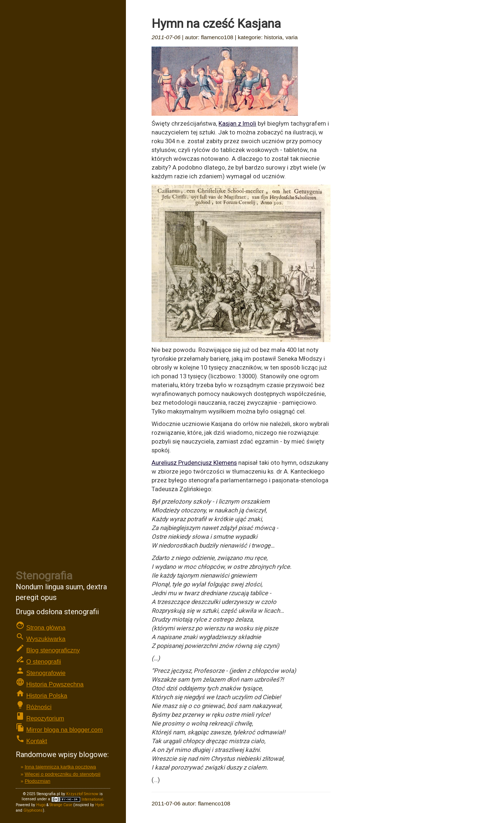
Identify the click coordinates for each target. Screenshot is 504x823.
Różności (39, 707)
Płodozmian (37, 781)
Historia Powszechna (55, 684)
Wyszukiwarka (46, 639)
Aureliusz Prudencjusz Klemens (194, 463)
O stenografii (44, 662)
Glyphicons (33, 810)
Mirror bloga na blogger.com (65, 730)
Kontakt (37, 741)
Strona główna (46, 628)
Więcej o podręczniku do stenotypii (62, 774)
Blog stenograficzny (53, 650)
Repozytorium (45, 718)
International (77, 799)
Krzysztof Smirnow (82, 794)
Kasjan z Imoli (237, 123)
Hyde (100, 805)
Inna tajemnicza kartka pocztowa (60, 767)
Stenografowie (46, 673)
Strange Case (61, 805)
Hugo (41, 805)
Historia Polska (47, 696)
